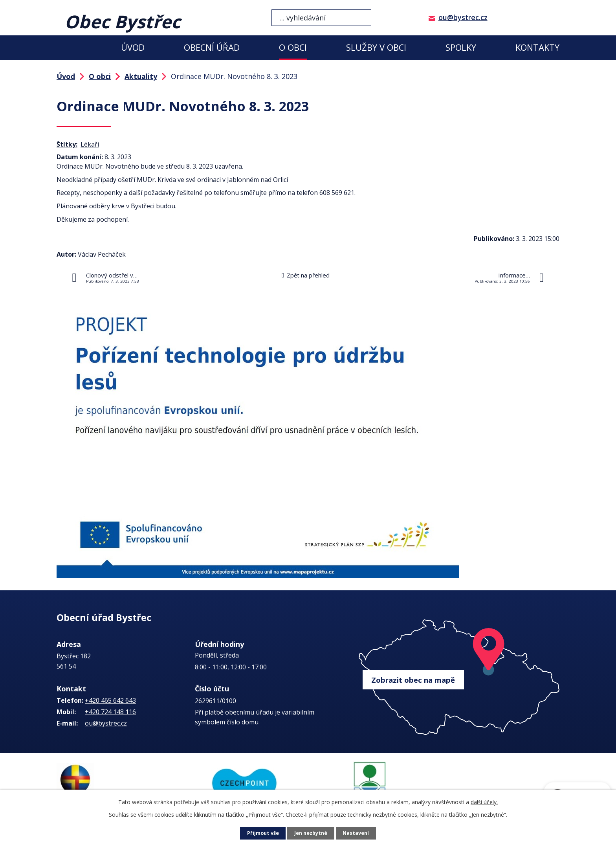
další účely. (484, 802)
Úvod (133, 47)
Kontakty (537, 47)
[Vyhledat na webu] (321, 18)
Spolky (461, 47)
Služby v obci (376, 47)
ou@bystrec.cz (463, 17)
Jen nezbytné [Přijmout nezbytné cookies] (311, 833)
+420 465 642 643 (110, 700)
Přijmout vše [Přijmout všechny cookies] (261, 833)
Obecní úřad (212, 47)
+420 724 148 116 (110, 712)
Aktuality (141, 76)
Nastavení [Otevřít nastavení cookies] (359, 833)
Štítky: (67, 144)
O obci (293, 47)
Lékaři (90, 144)
